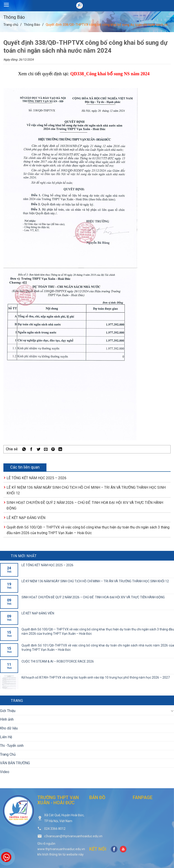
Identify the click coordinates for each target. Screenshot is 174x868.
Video (5, 772)
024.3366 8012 (55, 829)
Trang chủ (11, 25)
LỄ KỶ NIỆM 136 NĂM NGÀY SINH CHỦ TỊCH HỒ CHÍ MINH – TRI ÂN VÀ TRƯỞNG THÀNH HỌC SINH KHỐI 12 (95, 581)
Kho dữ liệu (9, 728)
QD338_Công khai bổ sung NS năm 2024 (110, 74)
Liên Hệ (6, 737)
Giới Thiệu (8, 711)
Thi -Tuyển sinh (12, 746)
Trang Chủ (8, 754)
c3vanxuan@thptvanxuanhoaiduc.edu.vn (73, 836)
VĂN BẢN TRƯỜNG (15, 763)
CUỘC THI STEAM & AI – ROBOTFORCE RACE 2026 (58, 661)
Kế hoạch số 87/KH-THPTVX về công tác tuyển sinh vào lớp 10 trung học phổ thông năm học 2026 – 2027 (96, 677)
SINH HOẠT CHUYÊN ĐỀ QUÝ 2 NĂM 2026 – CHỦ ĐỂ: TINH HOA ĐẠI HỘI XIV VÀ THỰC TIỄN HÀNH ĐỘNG (93, 597)
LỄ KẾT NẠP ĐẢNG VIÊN (26, 518)
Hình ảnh (7, 719)
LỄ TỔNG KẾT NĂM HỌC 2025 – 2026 (36, 478)
